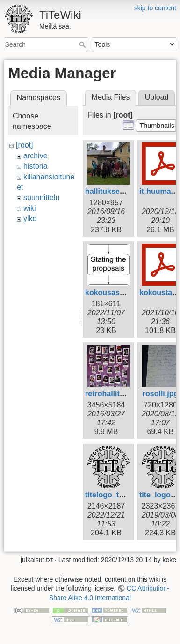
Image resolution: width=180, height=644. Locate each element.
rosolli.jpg (160, 394)
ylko (30, 218)
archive (36, 156)
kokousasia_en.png (120, 292)
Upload (157, 97)
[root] (24, 145)
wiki (30, 208)
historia (36, 166)
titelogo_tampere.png (123, 495)
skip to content (155, 8)
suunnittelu (41, 197)
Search (83, 44)
